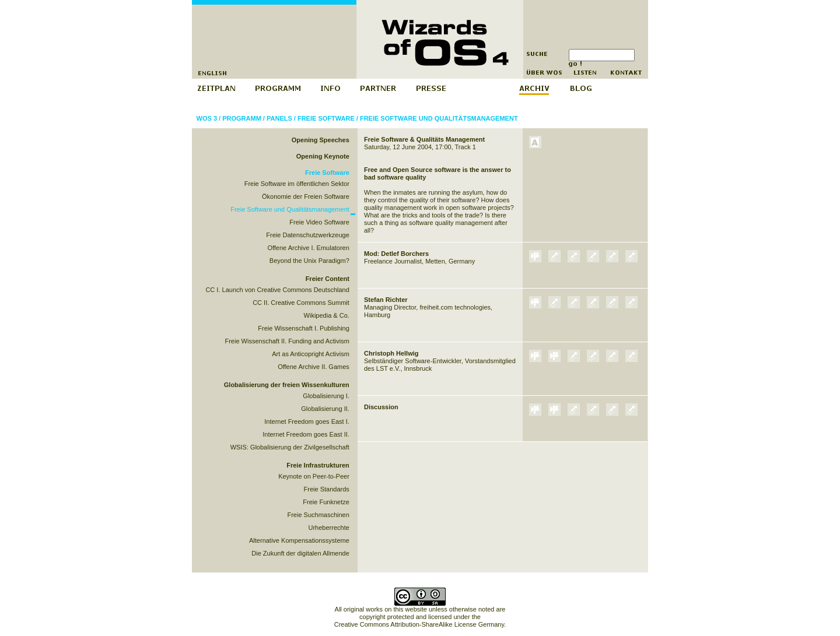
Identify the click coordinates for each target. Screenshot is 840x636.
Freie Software (326, 118)
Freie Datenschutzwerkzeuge (307, 235)
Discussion (381, 407)
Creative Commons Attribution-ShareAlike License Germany (419, 624)
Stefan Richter (386, 300)
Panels (279, 118)
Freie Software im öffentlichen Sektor (297, 184)
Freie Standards (327, 489)
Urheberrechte (329, 528)
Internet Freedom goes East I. (307, 421)
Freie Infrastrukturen (318, 465)
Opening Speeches (321, 140)
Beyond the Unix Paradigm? (309, 261)
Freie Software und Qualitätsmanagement (439, 118)
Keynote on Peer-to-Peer (314, 476)
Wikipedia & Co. (327, 315)
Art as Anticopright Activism (311, 354)
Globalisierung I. (326, 396)
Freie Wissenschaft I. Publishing (304, 328)
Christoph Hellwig (391, 353)
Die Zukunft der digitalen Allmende (300, 553)
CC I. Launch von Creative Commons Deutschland (277, 290)
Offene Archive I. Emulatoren (308, 248)
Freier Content (328, 279)
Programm (242, 118)
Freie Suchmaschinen (318, 515)
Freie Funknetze (326, 502)
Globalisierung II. (325, 409)
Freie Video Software (319, 222)
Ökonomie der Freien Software (306, 196)
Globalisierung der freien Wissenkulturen (287, 385)
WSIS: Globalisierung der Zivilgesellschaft (290, 447)
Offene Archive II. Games (314, 367)
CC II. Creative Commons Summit (301, 303)
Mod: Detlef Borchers (396, 254)
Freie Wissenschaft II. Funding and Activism (287, 341)
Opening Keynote (323, 156)
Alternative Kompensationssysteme (299, 540)
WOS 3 (207, 118)
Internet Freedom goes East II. (306, 434)
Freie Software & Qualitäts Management (424, 139)
